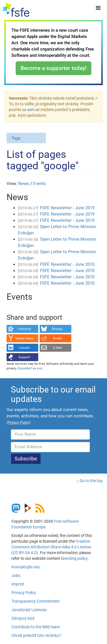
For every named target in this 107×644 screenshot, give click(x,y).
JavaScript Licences (29, 610)
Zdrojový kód (23, 618)
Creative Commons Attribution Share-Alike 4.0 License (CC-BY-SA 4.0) (51, 547)
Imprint (18, 584)
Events (40, 184)
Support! (24, 357)
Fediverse (24, 329)
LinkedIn (24, 348)
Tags (16, 138)
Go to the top (91, 481)
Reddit (57, 338)
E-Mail (57, 348)
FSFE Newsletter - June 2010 (67, 264)
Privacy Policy (24, 593)
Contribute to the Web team (36, 627)
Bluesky (57, 329)
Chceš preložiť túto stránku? (36, 635)
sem (31, 110)
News (24, 184)
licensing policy (74, 558)
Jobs (16, 575)
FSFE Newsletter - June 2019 (67, 208)
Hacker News (24, 338)
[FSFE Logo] (16, 10)
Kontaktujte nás (26, 567)
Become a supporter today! (53, 68)
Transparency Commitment (36, 601)
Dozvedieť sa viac (30, 368)
